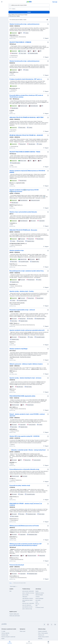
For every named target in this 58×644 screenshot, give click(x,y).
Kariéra (3, 639)
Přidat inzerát (23, 631)
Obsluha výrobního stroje (17, 250)
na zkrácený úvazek (40, 607)
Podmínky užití (41, 635)
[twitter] (52, 624)
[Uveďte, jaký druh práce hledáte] (29, 5)
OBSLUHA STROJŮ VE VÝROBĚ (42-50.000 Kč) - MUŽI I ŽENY (27, 117)
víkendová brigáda (39, 595)
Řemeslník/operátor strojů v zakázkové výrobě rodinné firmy (27, 271)
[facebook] (44, 624)
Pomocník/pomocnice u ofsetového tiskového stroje (24, 469)
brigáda (37, 591)
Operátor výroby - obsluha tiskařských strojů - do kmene (25, 378)
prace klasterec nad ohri (27, 607)
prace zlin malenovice (27, 605)
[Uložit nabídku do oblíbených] (48, 24)
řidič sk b (37, 604)
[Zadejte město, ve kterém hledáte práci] (29, 9)
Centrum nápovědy (5, 633)
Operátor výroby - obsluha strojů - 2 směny (22, 291)
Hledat (29, 12)
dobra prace (25, 597)
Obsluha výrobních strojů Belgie (18, 349)
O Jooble (3, 631)
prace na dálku (25, 595)
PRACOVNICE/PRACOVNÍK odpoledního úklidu (22, 396)
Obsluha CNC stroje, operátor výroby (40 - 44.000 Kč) (24, 436)
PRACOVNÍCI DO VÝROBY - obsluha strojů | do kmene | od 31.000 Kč (26, 504)
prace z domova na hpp (27, 609)
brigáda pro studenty (40, 593)
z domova (37, 597)
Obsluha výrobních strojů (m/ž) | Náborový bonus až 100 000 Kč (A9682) (27, 172)
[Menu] (2, 2)
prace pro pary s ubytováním (28, 591)
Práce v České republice (43, 633)
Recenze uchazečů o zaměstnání (8, 637)
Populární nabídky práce (14, 614)
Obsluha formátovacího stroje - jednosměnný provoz (24, 24)
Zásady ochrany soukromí (43, 637)
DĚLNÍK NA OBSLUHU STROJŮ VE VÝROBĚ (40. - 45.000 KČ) (26, 135)
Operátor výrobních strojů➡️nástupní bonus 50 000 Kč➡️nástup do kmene (24, 191)
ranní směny (38, 600)
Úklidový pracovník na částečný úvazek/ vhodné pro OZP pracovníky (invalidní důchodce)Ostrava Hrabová (26, 545)
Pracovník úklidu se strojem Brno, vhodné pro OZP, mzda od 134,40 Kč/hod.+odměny (26, 96)
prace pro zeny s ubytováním (28, 603)
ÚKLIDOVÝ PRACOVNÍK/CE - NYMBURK (20, 42)
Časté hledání (14, 586)
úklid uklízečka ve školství (28, 598)
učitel (37, 602)
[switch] (48, 20)
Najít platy (40, 639)
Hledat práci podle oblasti (15, 616)
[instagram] (48, 624)
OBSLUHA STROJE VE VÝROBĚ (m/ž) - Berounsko (23, 230)
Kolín (10, 591)
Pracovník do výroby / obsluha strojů (20, 485)
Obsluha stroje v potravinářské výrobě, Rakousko (23, 212)
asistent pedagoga (39, 598)
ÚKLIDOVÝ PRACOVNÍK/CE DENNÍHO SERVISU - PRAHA (25, 152)
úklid (36, 606)
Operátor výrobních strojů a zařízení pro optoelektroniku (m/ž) (27, 330)
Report (46, 38)
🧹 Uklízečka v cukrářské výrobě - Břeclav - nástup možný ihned (27, 450)
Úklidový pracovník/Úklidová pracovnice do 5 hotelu (24, 526)
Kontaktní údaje (5, 635)
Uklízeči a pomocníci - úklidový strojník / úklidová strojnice (26, 364)
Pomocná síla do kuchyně (17, 565)
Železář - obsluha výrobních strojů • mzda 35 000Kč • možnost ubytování (27, 415)
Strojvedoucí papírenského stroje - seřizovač (22, 310)
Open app (55, 2)
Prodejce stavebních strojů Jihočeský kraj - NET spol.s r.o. (26, 79)
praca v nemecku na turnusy (28, 593)
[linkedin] (55, 624)
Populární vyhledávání (43, 631)
